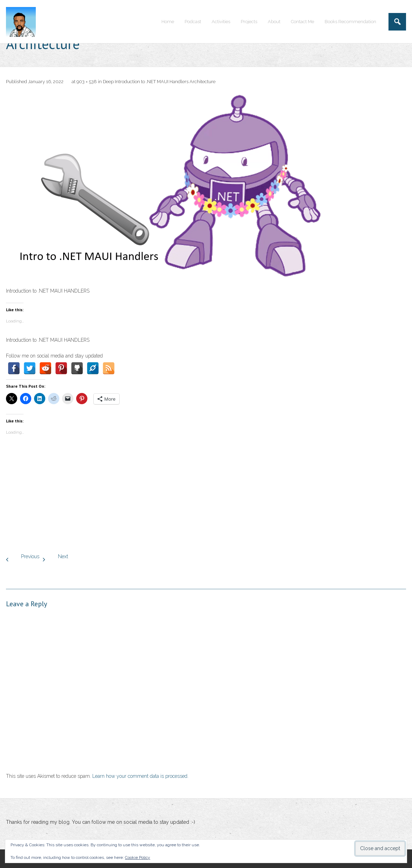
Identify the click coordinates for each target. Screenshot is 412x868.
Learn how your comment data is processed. (140, 776)
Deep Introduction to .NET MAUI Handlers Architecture (159, 82)
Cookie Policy (138, 857)
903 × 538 (87, 82)
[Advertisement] (206, 496)
